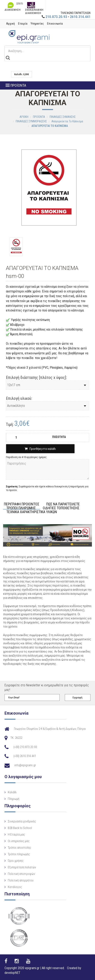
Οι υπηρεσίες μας (19, 841)
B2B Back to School (20, 828)
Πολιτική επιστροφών (21, 874)
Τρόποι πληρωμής (19, 854)
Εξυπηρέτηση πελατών (22, 867)
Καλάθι (12, 792)
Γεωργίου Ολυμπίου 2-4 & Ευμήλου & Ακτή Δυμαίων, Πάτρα (50, 729)
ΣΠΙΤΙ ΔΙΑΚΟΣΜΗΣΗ (14, 6)
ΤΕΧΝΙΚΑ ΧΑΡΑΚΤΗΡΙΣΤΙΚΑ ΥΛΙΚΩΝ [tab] (32, 512)
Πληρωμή (14, 799)
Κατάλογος (15, 887)
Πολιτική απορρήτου (21, 880)
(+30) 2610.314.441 (25, 756)
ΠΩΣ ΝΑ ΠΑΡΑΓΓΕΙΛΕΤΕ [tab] (63, 504)
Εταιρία (23, 24)
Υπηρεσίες (37, 24)
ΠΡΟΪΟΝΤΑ (16, 85)
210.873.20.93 (56, 17)
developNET (12, 973)
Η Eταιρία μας (16, 834)
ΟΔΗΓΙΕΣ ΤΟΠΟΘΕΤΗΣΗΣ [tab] (61, 508)
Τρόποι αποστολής (20, 848)
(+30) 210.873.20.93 (25, 747)
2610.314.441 (80, 17)
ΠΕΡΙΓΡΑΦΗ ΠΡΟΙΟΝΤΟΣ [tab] (22, 504)
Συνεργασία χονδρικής (22, 821)
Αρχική (10, 24)
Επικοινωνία (55, 24)
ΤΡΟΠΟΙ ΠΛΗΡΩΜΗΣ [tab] (21, 508)
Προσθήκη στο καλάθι (40, 449)
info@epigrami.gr (25, 765)
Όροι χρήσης (16, 861)
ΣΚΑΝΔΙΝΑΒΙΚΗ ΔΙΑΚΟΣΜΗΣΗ (34, 6)
